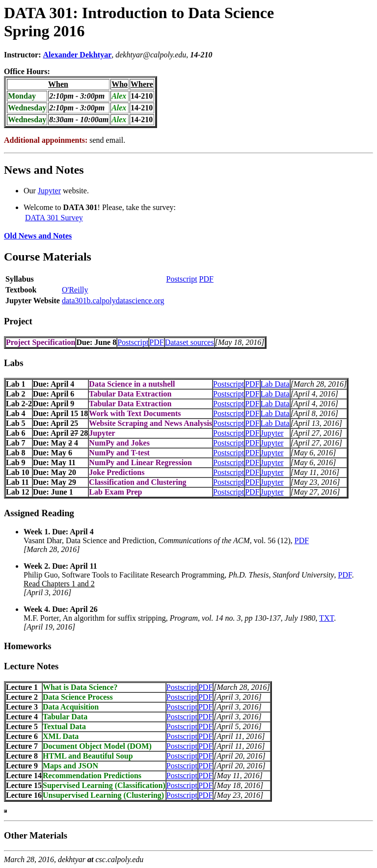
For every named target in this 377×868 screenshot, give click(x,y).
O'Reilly (75, 290)
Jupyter (49, 191)
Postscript (181, 279)
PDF (206, 279)
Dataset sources (189, 342)
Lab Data (275, 384)
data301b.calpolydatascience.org (113, 301)
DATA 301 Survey (54, 218)
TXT (326, 618)
